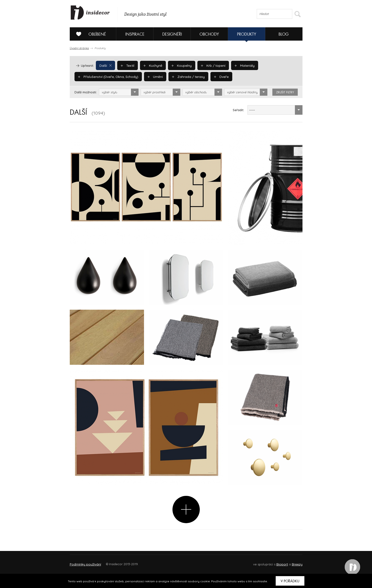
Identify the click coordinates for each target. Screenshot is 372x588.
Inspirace (135, 34)
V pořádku (290, 581)
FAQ (295, 562)
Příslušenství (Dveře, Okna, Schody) (107, 76)
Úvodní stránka (79, 48)
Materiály (241, 65)
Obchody (209, 34)
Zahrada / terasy (185, 76)
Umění (153, 76)
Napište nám (113, 562)
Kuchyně (152, 65)
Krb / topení (211, 65)
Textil (127, 65)
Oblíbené (89, 34)
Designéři (172, 34)
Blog (284, 34)
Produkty (247, 34)
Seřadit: (238, 110)
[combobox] (119, 92)
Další (105, 65)
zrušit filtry (285, 92)
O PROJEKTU (84, 562)
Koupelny (180, 65)
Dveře (216, 76)
